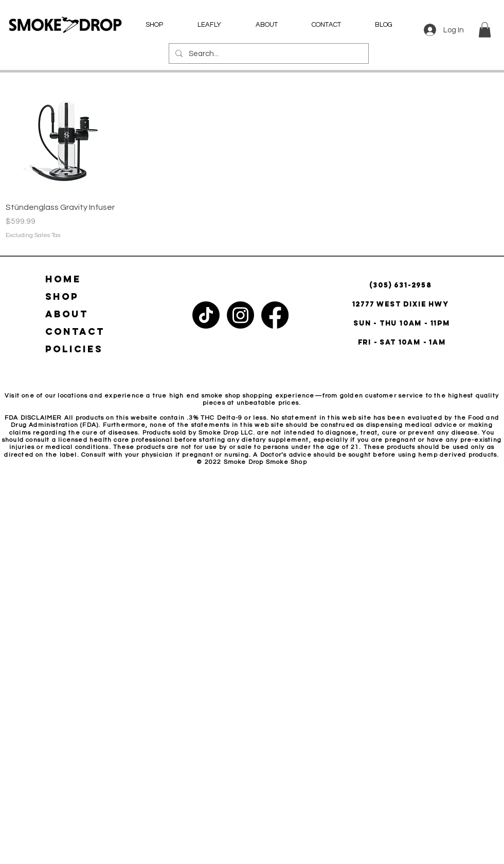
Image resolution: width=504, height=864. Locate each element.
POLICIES (74, 349)
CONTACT (75, 331)
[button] (485, 30)
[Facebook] (275, 315)
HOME (63, 279)
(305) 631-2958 (402, 285)
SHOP (62, 296)
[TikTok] (206, 315)
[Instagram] (240, 315)
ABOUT (67, 314)
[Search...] (268, 53)
